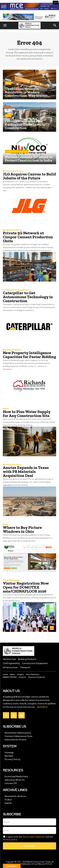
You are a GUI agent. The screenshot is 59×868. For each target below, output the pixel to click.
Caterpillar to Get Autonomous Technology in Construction (28, 297)
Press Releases (11, 580)
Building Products (12, 230)
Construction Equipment (17, 152)
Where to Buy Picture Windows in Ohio (22, 529)
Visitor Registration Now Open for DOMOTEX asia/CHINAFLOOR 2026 (26, 587)
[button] (5, 25)
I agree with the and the (28, 838)
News (8, 83)
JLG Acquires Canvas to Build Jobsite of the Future (29, 176)
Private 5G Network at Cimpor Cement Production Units (28, 237)
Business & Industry (13, 171)
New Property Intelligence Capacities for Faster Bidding (29, 355)
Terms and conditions (34, 837)
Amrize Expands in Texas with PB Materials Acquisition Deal (26, 472)
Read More (42, 707)
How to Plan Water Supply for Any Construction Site (27, 414)
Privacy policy (10, 839)
